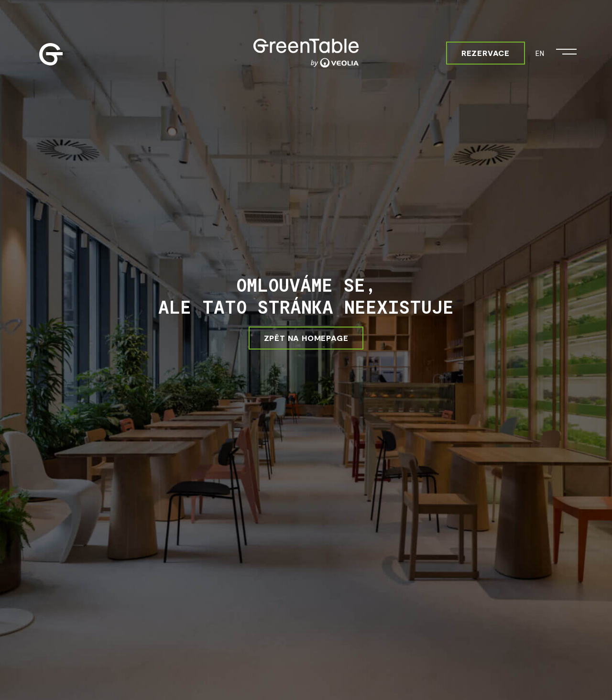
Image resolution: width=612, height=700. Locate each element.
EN (540, 53)
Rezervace (486, 53)
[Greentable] (306, 53)
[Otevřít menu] (566, 49)
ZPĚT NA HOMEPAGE (306, 338)
